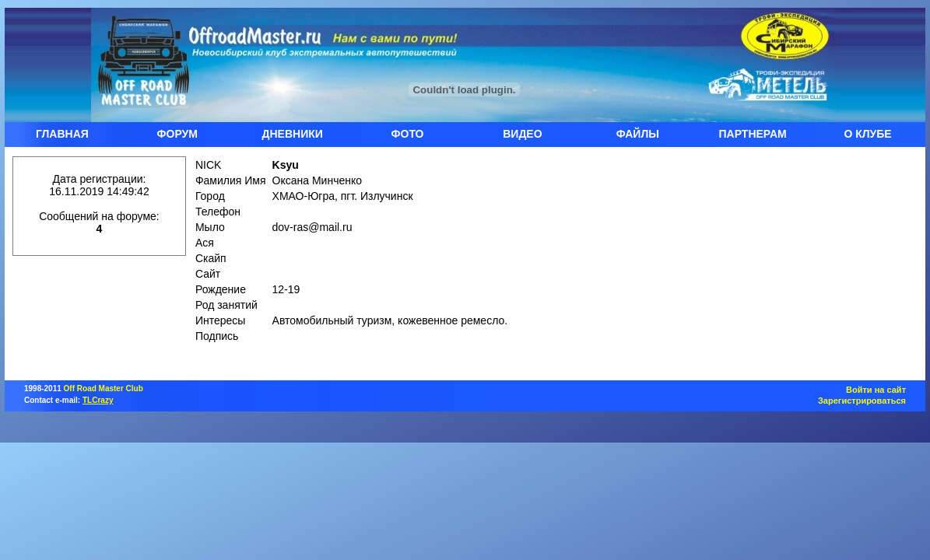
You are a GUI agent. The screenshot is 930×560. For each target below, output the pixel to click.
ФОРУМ (177, 134)
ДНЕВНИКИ (293, 134)
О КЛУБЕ (867, 134)
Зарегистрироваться (862, 401)
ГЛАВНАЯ (62, 134)
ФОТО (408, 134)
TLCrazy (98, 400)
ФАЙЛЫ (638, 134)
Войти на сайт (876, 390)
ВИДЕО (522, 134)
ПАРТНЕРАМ (753, 134)
